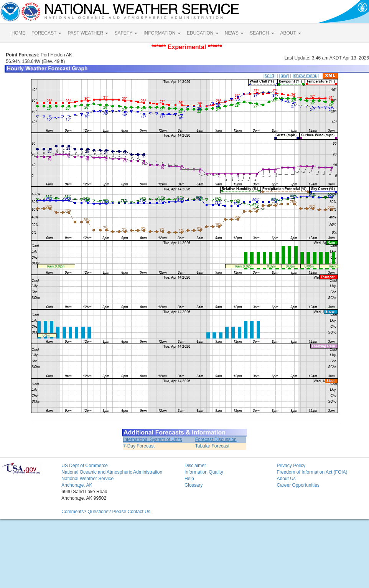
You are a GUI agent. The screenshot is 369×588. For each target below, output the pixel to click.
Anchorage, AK (77, 485)
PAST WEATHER (88, 33)
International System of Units (152, 439)
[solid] (269, 76)
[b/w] (284, 76)
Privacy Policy (291, 466)
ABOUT (291, 33)
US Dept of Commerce (85, 466)
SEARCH (262, 33)
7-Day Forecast (139, 446)
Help (189, 479)
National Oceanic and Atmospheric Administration (112, 472)
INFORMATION (162, 33)
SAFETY (126, 33)
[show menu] (306, 76)
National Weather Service (87, 479)
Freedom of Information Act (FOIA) (312, 472)
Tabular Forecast (212, 446)
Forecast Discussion (216, 439)
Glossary (194, 485)
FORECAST (46, 33)
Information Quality (204, 472)
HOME (18, 33)
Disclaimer (195, 466)
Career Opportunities (298, 485)
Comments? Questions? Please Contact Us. (106, 512)
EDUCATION (203, 33)
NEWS (234, 33)
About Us (286, 479)
